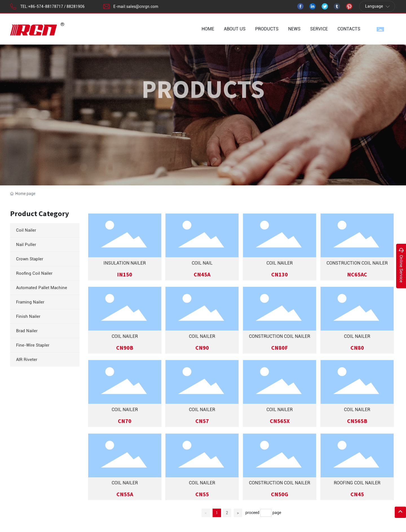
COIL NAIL (202, 263)
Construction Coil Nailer (280, 336)
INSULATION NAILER (125, 263)
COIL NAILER (280, 263)
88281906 (76, 6)
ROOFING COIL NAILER (357, 483)
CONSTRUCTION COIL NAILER (357, 263)
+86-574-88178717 (46, 6)
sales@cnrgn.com (142, 6)
